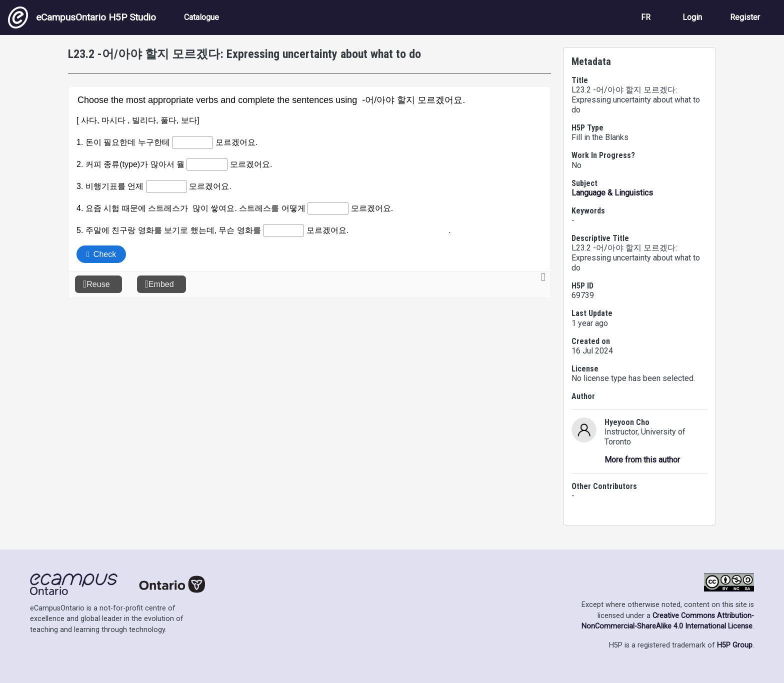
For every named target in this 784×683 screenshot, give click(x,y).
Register (745, 17)
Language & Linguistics (612, 193)
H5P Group (735, 645)
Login (692, 17)
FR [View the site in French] (646, 17)
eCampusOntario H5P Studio (82, 17)
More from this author (642, 460)
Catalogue (201, 17)
